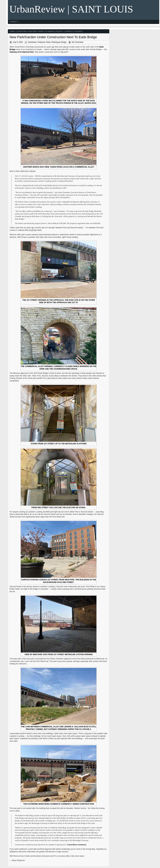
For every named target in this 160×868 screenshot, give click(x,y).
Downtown (22, 31)
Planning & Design (54, 31)
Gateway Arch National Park (22, 52)
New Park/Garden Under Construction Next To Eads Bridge (53, 37)
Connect (13, 22)
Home (12, 31)
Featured (33, 31)
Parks (41, 31)
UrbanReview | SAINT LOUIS (71, 9)
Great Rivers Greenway (77, 845)
